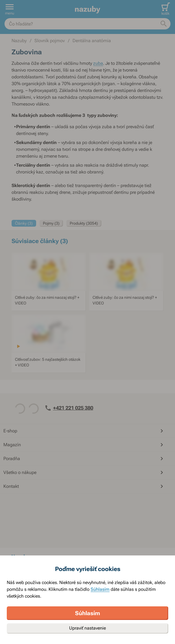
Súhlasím (100, 589)
